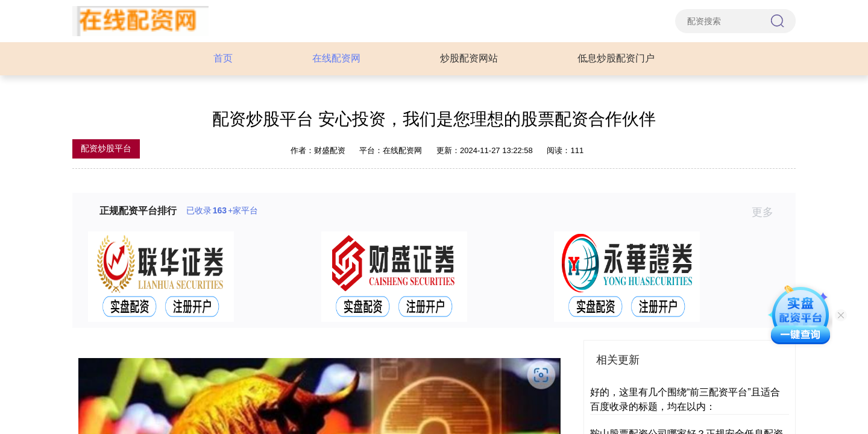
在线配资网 (336, 58)
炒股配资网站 (469, 58)
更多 (768, 212)
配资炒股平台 (106, 148)
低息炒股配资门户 (616, 58)
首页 (223, 58)
